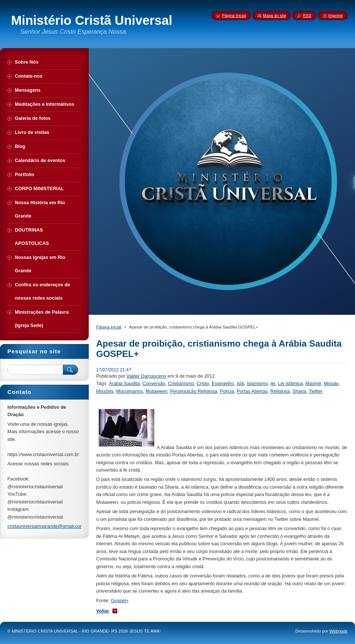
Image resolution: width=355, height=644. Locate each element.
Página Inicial (234, 16)
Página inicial (109, 327)
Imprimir (336, 16)
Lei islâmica (290, 383)
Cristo (203, 383)
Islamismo (257, 383)
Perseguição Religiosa (194, 391)
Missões (105, 391)
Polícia (227, 391)
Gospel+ (120, 601)
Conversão (154, 383)
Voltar (103, 611)
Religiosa (280, 391)
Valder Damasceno (146, 376)
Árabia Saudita (124, 383)
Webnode (339, 631)
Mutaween (157, 391)
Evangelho (223, 383)
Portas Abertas (252, 391)
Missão (331, 383)
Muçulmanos (130, 391)
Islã (240, 383)
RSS (307, 16)
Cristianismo (181, 383)
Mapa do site (274, 16)
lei (273, 383)
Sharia (299, 391)
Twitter (316, 391)
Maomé (313, 383)
